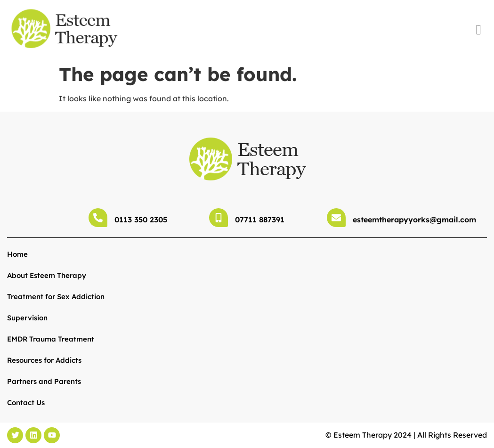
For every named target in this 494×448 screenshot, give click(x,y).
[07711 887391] (219, 218)
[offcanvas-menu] (479, 30)
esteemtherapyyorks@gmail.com (414, 220)
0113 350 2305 (141, 220)
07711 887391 (260, 220)
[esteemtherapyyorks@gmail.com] (336, 218)
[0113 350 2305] (98, 218)
